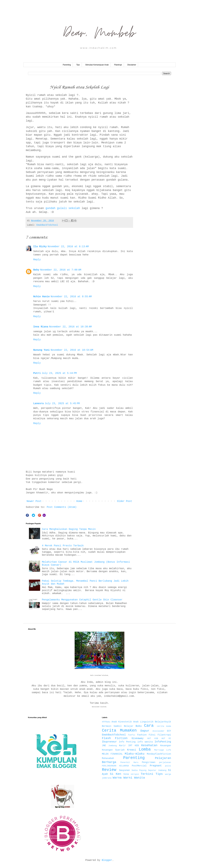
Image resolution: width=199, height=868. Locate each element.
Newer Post (34, 501)
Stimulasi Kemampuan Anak (97, 65)
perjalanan (165, 762)
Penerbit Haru (129, 762)
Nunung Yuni (42, 350)
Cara (149, 726)
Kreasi (132, 750)
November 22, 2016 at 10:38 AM (70, 327)
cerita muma (164, 726)
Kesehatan (149, 745)
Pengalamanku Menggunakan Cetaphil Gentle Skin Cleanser (82, 600)
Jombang (113, 746)
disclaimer (159, 731)
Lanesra (38, 404)
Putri (37, 373)
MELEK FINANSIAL (112, 754)
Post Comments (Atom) (62, 507)
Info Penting (127, 742)
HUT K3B (153, 738)
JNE (104, 746)
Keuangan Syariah (113, 750)
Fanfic (132, 735)
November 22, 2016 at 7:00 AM (61, 270)
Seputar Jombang (157, 770)
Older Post (125, 501)
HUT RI (166, 738)
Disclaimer (132, 65)
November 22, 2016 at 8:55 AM (71, 297)
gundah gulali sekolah (63, 208)
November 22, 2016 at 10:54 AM (72, 350)
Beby (36, 270)
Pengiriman (149, 762)
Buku (139, 726)
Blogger (107, 860)
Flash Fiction (115, 738)
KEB (137, 746)
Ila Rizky (40, 247)
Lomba (145, 750)
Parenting (67, 65)
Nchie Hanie (42, 297)
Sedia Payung (139, 770)
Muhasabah (108, 758)
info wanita (145, 742)
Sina (126, 774)
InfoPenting (163, 742)
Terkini (147, 774)
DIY (169, 731)
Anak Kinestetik (122, 722)
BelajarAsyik (163, 722)
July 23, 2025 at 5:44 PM (59, 373)
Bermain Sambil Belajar (118, 726)
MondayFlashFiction (159, 754)
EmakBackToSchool (47, 225)
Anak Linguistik (143, 722)
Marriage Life (163, 750)
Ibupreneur (109, 742)
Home (79, 501)
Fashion (142, 735)
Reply (37, 260)
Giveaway (138, 738)
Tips (78, 65)
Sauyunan (124, 770)
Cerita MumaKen (119, 731)
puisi (168, 766)
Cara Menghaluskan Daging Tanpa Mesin (69, 529)
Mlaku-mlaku (135, 754)
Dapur (145, 731)
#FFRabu (106, 722)
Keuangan (166, 746)
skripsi (135, 774)
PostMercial (139, 766)
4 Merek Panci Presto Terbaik (63, 546)
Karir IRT (126, 746)
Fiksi (152, 735)
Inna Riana (41, 327)
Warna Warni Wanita (129, 778)
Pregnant (156, 766)
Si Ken (116, 774)
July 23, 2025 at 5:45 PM (62, 404)
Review (109, 770)
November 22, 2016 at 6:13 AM (68, 247)
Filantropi (118, 65)
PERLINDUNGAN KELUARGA (115, 766)
